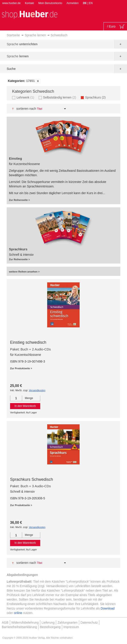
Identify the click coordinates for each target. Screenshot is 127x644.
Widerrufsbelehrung (25, 623)
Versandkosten (37, 390)
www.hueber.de (11, 3)
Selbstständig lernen (60, 97)
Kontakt (29, 3)
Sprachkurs (97, 97)
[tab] (63, 81)
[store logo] (30, 14)
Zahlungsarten (68, 623)
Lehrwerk (26, 97)
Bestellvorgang (50, 627)
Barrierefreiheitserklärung (19, 627)
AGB (5, 623)
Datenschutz (89, 623)
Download (108, 608)
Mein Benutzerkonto (50, 3)
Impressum (71, 627)
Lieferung (48, 623)
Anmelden (73, 3)
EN (91, 3)
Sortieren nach (26, 109)
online (18, 613)
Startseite (13, 35)
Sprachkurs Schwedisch (32, 479)
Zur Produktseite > (21, 368)
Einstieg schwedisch (28, 342)
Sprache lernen (35, 35)
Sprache (22, 44)
